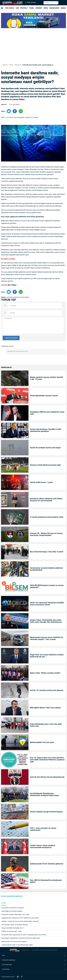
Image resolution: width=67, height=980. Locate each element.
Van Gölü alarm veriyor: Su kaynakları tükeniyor (15, 925)
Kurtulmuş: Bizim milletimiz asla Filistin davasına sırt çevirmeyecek (46, 500)
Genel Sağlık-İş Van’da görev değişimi (12, 911)
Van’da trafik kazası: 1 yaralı (41, 482)
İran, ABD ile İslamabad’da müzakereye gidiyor (46, 881)
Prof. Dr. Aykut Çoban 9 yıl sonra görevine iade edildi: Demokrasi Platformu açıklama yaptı (47, 760)
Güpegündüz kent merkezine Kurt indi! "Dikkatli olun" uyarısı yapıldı (20, 918)
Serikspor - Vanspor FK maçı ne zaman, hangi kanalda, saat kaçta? (20, 921)
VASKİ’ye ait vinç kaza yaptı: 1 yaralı (12, 931)
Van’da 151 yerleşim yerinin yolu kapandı (47, 690)
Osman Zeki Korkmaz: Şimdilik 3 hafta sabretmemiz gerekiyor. (46, 430)
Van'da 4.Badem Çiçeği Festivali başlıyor (46, 812)
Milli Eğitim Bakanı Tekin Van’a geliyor (45, 708)
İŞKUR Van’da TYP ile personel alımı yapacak (14, 942)
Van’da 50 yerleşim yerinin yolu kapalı (45, 448)
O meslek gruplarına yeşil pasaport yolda (47, 517)
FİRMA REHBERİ (31, 3)
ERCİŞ (46, 8)
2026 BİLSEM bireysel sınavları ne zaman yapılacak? (47, 586)
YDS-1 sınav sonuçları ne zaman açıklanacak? (43, 829)
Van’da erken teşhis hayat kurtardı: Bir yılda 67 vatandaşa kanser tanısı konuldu (24, 935)
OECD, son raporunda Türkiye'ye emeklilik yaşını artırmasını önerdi (47, 604)
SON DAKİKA (10, 8)
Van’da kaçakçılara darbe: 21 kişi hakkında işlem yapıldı (17, 945)
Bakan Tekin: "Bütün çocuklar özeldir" (45, 673)
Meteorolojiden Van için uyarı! (42, 742)
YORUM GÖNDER (11, 338)
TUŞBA (32, 8)
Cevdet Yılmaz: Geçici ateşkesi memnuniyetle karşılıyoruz (42, 846)
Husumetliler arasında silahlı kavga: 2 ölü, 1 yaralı (15, 915)
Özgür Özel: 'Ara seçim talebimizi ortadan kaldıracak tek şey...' (47, 656)
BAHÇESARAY (54, 8)
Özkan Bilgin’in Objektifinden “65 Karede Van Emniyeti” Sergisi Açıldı (21, 938)
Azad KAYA (43, 950)
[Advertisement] (33, 49)
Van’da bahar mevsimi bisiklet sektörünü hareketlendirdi (46, 569)
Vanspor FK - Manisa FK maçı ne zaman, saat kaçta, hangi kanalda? (46, 534)
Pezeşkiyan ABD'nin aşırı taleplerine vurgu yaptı (47, 413)
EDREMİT (39, 8)
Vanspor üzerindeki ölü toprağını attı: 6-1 (13, 928)
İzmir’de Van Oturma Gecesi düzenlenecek (47, 777)
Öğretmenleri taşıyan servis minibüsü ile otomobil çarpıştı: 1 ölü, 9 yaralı (46, 638)
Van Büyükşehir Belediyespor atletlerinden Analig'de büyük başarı (44, 794)
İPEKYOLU (24, 8)
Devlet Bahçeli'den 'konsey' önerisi (44, 396)
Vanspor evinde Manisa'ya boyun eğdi (45, 465)
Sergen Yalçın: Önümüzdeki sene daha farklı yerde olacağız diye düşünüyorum (46, 621)
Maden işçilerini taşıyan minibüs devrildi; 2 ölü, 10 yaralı (47, 378)
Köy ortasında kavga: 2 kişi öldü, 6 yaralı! (47, 552)
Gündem (4, 903)
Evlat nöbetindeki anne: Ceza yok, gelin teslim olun (46, 725)
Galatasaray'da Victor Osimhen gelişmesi (47, 864)
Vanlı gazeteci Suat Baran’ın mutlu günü (13, 908)
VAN (17, 8)
